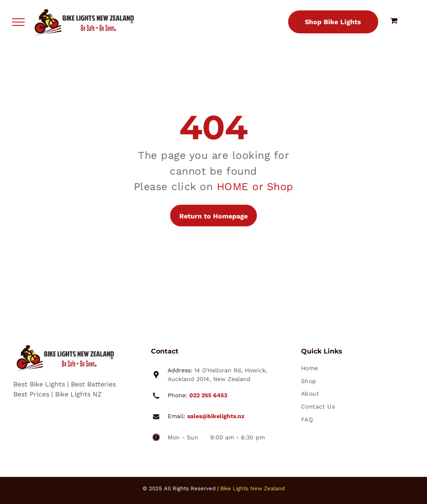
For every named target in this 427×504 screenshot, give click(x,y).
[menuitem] (352, 370)
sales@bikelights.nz (216, 416)
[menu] (18, 22)
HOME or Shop (255, 187)
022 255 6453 (208, 395)
